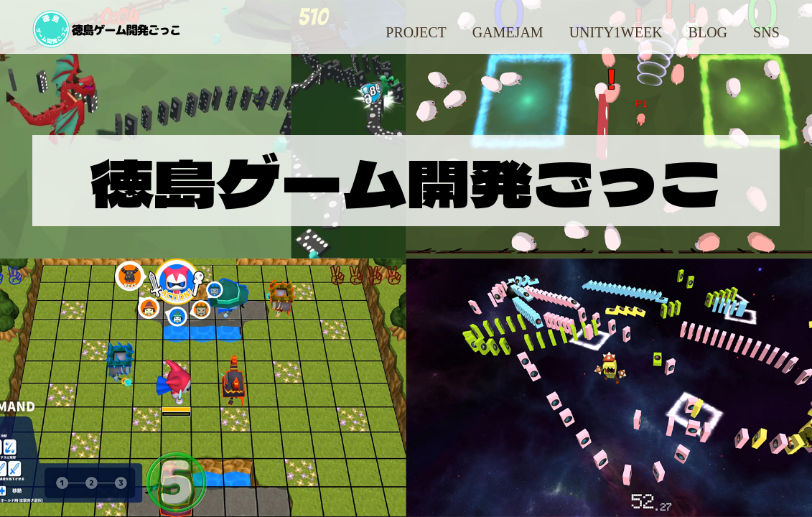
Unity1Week (616, 32)
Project (416, 32)
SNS (766, 32)
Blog (708, 32)
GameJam (508, 32)
